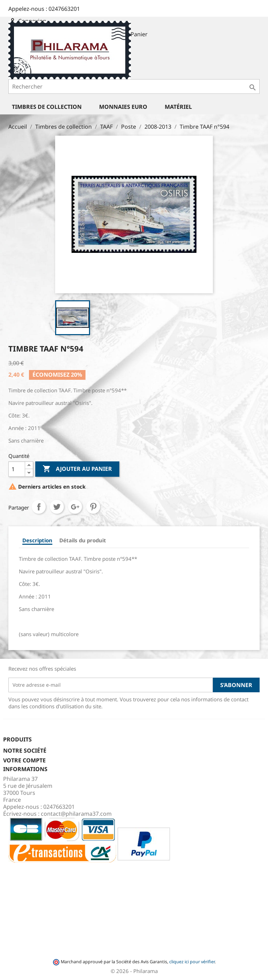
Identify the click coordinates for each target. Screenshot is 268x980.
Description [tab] (37, 540)
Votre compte (24, 760)
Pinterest (93, 507)
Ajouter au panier (77, 469)
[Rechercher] (134, 86)
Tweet (57, 507)
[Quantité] (17, 469)
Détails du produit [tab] (83, 540)
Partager (39, 507)
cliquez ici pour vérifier (192, 962)
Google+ (75, 507)
